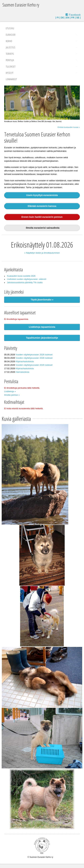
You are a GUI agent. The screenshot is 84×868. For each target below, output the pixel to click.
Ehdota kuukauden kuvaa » (69, 127)
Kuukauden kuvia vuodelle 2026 (21, 276)
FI (58, 18)
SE (78, 18)
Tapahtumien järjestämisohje (42, 338)
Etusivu (10, 28)
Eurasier (11, 35)
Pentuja (10, 60)
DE (62, 18)
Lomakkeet (11, 79)
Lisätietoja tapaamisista (42, 327)
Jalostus (11, 47)
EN (68, 18)
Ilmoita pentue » (12, 395)
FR (73, 18)
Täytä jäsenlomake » (42, 300)
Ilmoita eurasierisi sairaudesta (42, 228)
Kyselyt (10, 73)
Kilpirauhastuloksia (25, 361)
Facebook (75, 15)
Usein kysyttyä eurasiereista (42, 195)
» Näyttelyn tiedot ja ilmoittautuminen (42, 253)
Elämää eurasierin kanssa (42, 206)
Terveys (10, 54)
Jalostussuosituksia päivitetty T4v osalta (25, 283)
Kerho (9, 41)
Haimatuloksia (23, 372)
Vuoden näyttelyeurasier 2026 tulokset (34, 355)
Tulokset (11, 66)
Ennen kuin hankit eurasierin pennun (42, 217)
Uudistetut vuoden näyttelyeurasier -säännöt (27, 279)
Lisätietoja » (10, 391)
